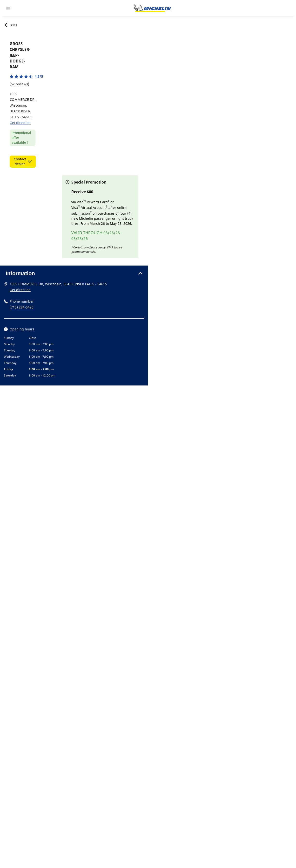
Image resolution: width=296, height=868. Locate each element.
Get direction (20, 123)
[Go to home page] (152, 8)
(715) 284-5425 (22, 307)
